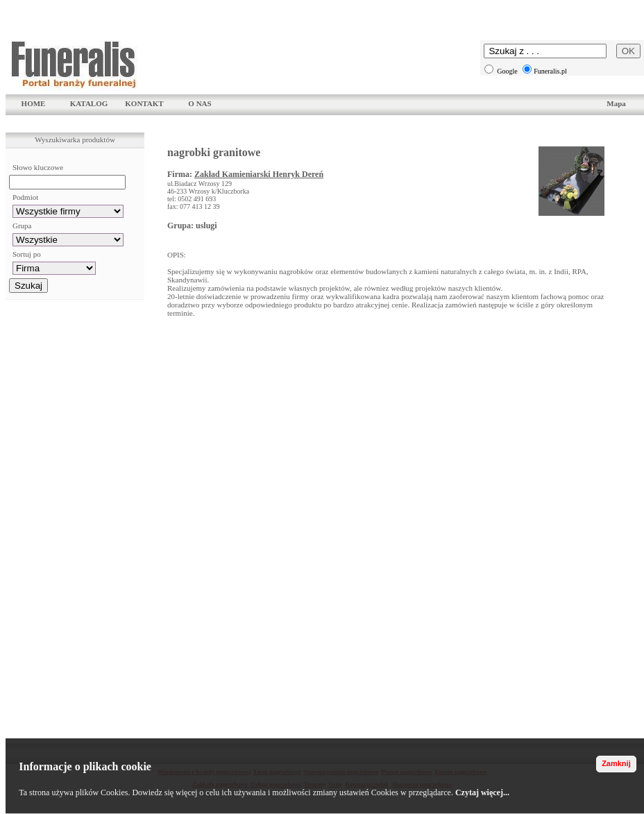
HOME (34, 103)
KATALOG (89, 103)
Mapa (616, 103)
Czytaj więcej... (482, 792)
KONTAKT (144, 103)
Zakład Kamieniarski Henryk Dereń (259, 174)
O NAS (200, 103)
